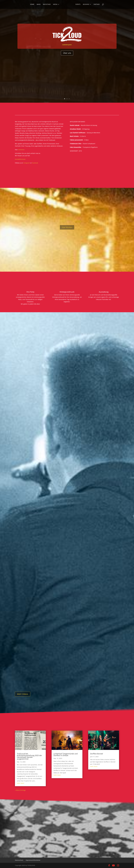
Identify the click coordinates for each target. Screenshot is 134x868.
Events (78, 5)
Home (33, 5)
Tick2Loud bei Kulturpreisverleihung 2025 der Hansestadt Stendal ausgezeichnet (29, 756)
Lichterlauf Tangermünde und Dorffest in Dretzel (66, 755)
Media (56, 5)
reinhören (21, 150)
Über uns (67, 53)
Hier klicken (67, 227)
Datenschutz (19, 860)
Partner (96, 5)
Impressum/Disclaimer (33, 860)
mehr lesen (21, 783)
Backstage (47, 5)
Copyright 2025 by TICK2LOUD (25, 865)
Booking (86, 5)
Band (39, 5)
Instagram (27, 163)
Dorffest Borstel (97, 754)
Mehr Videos (23, 694)
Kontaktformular (20, 159)
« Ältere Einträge (20, 790)
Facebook (35, 163)
